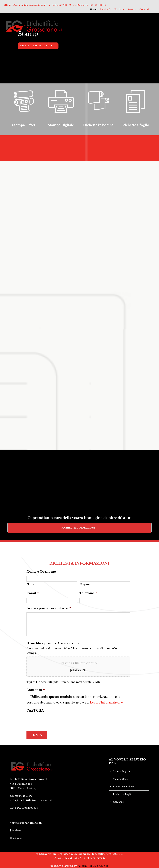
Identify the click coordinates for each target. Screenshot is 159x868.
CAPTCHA (35, 711)
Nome (31, 584)
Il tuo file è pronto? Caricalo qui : (53, 643)
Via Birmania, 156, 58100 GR (90, 5)
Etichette (120, 9)
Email (33, 593)
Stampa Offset (121, 779)
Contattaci (119, 802)
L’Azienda (106, 9)
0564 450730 (59, 5)
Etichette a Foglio (123, 794)
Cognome (87, 584)
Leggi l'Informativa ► (107, 702)
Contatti (144, 9)
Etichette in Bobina (123, 787)
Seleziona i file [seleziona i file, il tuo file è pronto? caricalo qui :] (78, 670)
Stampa (132, 9)
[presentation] (49, 720)
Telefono (88, 593)
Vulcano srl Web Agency (93, 866)
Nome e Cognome (42, 572)
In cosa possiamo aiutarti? (49, 608)
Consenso (36, 690)
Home (94, 9)
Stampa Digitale (122, 771)
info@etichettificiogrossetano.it (27, 5)
